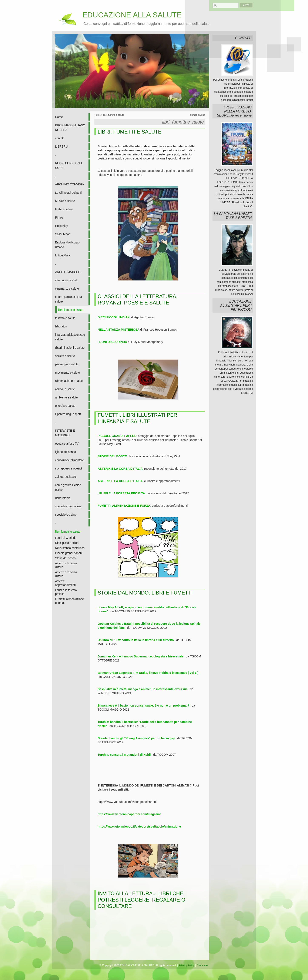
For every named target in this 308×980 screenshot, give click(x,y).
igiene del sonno (66, 452)
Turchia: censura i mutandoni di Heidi (124, 755)
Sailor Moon (63, 234)
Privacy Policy (187, 965)
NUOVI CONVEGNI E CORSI (69, 165)
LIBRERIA (62, 147)
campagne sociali (66, 280)
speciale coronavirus (68, 506)
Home (59, 117)
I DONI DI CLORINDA (112, 342)
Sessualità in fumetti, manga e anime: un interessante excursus (143, 689)
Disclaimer (202, 965)
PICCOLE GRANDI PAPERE (117, 436)
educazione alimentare (69, 460)
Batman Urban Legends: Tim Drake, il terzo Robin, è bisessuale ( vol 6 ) (148, 673)
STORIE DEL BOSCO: (113, 456)
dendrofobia (63, 498)
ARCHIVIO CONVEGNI (70, 184)
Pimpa (59, 218)
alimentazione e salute (69, 381)
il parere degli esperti (68, 414)
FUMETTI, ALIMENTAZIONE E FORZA (124, 506)
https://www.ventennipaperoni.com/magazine (130, 814)
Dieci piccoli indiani (67, 543)
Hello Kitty (61, 226)
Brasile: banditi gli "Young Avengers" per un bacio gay (136, 738)
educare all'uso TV (67, 444)
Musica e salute (65, 201)
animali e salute (65, 389)
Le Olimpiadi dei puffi (68, 193)
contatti (60, 138)
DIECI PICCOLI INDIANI (114, 317)
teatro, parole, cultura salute (68, 299)
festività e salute (65, 318)
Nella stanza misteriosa (70, 548)
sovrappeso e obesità (69, 468)
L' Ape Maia (63, 255)
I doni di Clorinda (66, 538)
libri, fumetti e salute (71, 310)
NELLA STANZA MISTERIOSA (118, 330)
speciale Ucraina (66, 515)
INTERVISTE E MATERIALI (65, 433)
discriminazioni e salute (70, 348)
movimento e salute (68, 373)
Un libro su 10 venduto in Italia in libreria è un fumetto (136, 640)
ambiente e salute (66, 397)
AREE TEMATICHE (68, 272)
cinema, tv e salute (67, 289)
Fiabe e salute (64, 209)
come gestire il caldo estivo (68, 487)
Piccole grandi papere (69, 553)
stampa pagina (197, 115)
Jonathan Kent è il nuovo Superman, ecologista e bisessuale (140, 656)
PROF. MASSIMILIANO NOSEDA (70, 128)
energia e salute (65, 406)
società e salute (65, 356)
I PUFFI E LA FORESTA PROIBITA (121, 493)
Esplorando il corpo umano (67, 245)
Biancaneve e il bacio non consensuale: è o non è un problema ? (143, 705)
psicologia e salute (67, 364)
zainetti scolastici (66, 477)
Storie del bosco (65, 558)
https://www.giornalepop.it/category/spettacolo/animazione (139, 826)
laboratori (61, 326)
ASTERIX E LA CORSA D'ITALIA (120, 469)
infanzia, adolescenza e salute (70, 337)
